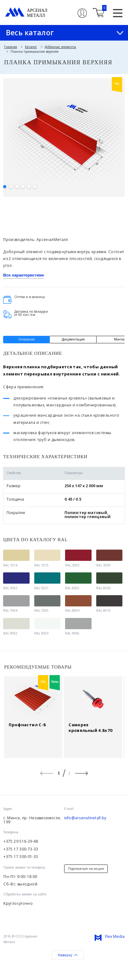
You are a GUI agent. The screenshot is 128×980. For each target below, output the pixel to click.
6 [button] (35, 187)
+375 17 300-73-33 (21, 849)
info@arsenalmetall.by (85, 818)
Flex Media (115, 937)
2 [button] (11, 187)
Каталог (31, 47)
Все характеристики (23, 275)
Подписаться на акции (86, 869)
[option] (64, 135)
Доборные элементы (60, 47)
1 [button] (5, 187)
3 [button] (17, 187)
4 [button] (23, 187)
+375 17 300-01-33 (21, 857)
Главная (11, 47)
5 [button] (29, 187)
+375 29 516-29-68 (21, 841)
